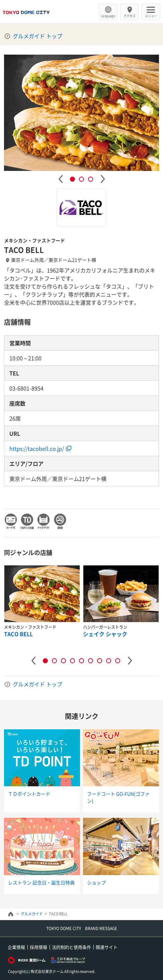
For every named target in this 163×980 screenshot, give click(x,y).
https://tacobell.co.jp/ (37, 448)
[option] (82, 113)
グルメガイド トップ (37, 36)
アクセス (130, 16)
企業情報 (16, 947)
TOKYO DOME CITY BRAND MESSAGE (82, 928)
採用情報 (38, 947)
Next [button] (103, 179)
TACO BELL (18, 634)
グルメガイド (32, 914)
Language (108, 16)
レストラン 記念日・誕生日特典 (41, 882)
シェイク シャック (105, 634)
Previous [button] (60, 179)
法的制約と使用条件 (71, 947)
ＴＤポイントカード (29, 794)
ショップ (96, 882)
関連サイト (107, 947)
